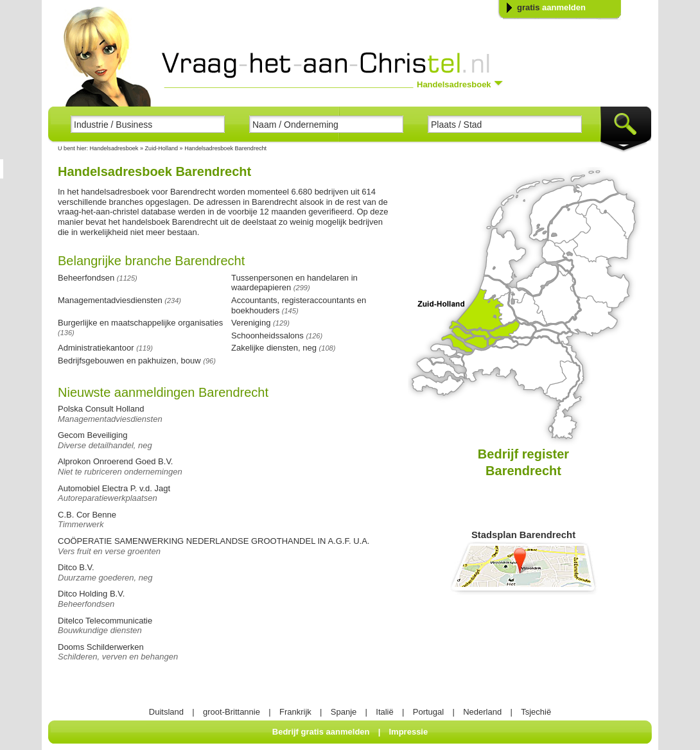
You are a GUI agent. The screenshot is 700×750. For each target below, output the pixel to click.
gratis (551, 7)
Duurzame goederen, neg (105, 578)
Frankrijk (295, 712)
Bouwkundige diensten (100, 630)
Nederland (482, 712)
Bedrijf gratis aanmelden (321, 732)
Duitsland (166, 712)
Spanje (344, 712)
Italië (384, 712)
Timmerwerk (81, 524)
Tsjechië (536, 712)
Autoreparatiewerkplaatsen (108, 498)
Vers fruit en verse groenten (109, 551)
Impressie (409, 732)
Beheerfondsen (86, 604)
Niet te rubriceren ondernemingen (120, 472)
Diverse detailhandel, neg (105, 445)
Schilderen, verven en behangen (118, 657)
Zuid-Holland (162, 148)
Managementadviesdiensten (110, 419)
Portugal (428, 712)
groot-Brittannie (232, 712)
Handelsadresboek (114, 148)
